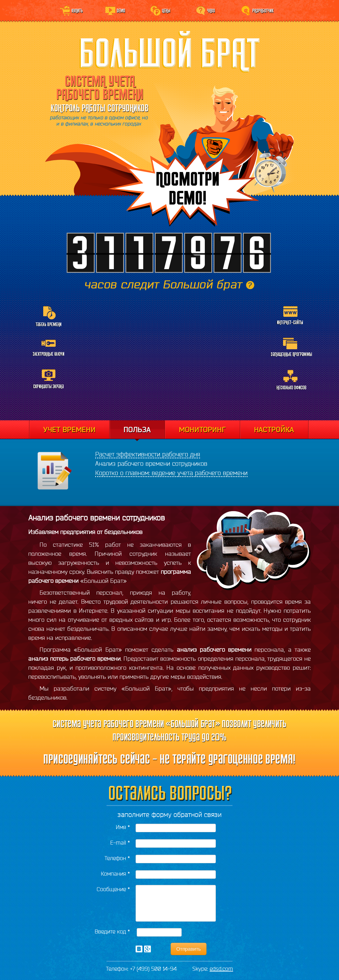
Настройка (274, 430)
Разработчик (263, 10)
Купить (77, 10)
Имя (123, 827)
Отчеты (137, 431)
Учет (69, 430)
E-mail (120, 842)
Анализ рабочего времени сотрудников (151, 463)
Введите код (112, 931)
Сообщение (113, 889)
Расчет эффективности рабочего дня (148, 454)
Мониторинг (202, 430)
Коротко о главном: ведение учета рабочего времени (171, 473)
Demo (121, 10)
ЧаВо (211, 10)
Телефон (117, 858)
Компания (115, 874)
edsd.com (221, 969)
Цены (166, 10)
